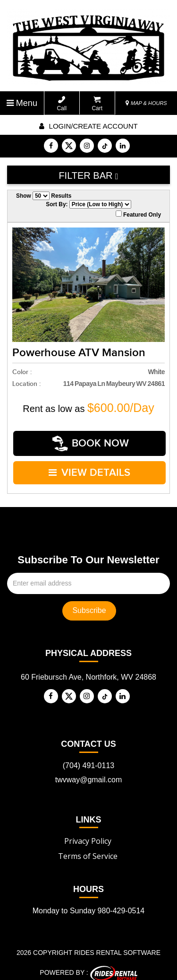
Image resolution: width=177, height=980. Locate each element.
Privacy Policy (88, 834)
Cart (97, 104)
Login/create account (88, 126)
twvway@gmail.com (89, 772)
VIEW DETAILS (90, 467)
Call (62, 104)
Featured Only (138, 214)
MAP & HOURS (146, 103)
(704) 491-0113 (88, 758)
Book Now (91, 442)
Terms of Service (88, 849)
